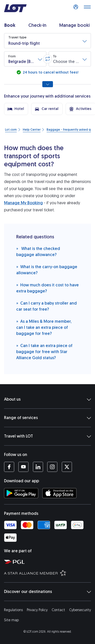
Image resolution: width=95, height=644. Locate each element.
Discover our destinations (48, 592)
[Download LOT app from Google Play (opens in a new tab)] (21, 493)
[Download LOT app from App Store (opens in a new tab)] (59, 493)
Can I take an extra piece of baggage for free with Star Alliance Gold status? (44, 351)
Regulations (13, 610)
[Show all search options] (48, 84)
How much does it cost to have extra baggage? (48, 288)
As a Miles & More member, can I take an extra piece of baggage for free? (44, 327)
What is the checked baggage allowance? (38, 251)
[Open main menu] (87, 8)
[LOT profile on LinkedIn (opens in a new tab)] (38, 467)
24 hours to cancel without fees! (50, 72)
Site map (11, 620)
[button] (48, 41)
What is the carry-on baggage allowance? (47, 270)
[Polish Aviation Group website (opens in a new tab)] (49, 562)
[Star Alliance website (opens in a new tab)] (49, 573)
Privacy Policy (37, 610)
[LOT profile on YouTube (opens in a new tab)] (23, 467)
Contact (58, 610)
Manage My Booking (23, 203)
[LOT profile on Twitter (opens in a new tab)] (67, 467)
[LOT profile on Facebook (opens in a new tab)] (9, 467)
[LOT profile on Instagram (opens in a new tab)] (52, 467)
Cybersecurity (80, 610)
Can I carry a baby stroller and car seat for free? (46, 306)
